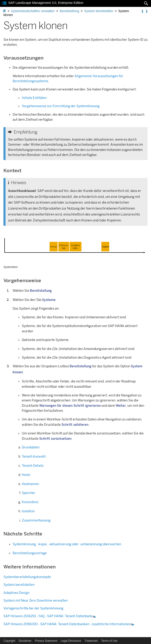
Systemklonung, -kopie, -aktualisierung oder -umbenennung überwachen (67, 544)
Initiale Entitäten (34, 98)
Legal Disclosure (71, 641)
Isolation (28, 511)
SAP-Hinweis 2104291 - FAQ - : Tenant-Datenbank (50, 616)
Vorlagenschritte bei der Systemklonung (33, 608)
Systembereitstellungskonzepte (27, 577)
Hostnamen (30, 484)
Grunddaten (31, 447)
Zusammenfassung (36, 520)
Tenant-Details (33, 466)
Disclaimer (25, 641)
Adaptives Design (16, 593)
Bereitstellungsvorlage (30, 553)
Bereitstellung (69, 11)
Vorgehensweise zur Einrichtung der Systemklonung (61, 106)
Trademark (91, 641)
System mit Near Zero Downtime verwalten (36, 601)
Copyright (9, 641)
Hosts (26, 475)
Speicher (29, 493)
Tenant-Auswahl (34, 457)
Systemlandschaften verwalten (33, 11)
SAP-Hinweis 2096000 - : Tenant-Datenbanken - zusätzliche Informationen (69, 624)
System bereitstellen (99, 11)
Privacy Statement (46, 641)
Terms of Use (109, 641)
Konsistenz (30, 502)
